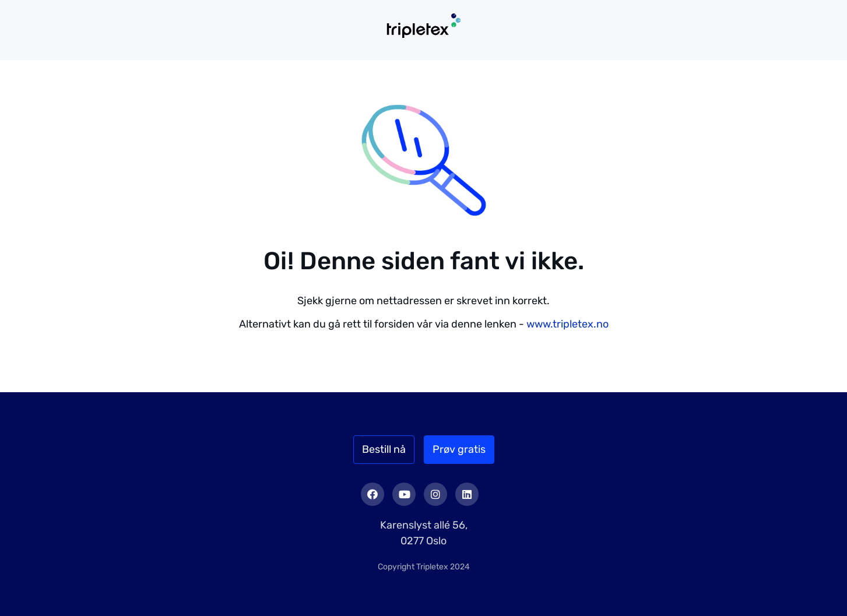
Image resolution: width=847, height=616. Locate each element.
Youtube (404, 494)
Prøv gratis (459, 449)
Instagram (435, 494)
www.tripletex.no (567, 324)
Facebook (372, 494)
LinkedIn (467, 494)
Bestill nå (384, 449)
